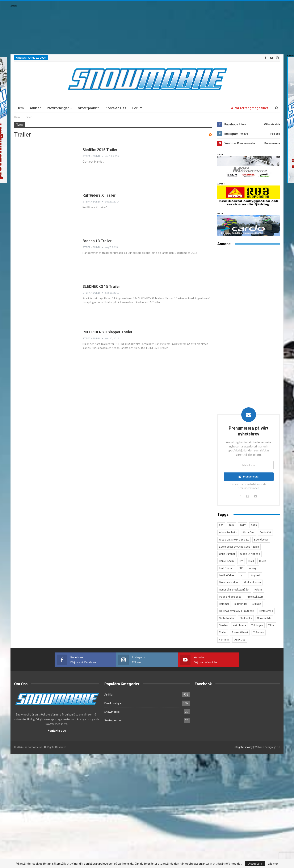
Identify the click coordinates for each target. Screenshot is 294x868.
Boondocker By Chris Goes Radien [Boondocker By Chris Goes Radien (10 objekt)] (239, 547)
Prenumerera (251, 477)
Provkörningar (58, 108)
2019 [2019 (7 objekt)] (254, 525)
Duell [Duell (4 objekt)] (251, 561)
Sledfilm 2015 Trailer (100, 150)
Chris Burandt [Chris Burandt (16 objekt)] (227, 554)
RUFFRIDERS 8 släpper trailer (108, 332)
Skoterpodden (89, 108)
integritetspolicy (243, 747)
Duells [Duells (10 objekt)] (263, 561)
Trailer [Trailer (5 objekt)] (223, 633)
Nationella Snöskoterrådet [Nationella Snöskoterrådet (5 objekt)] (234, 590)
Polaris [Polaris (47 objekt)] (259, 590)
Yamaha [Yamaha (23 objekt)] (224, 640)
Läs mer (273, 864)
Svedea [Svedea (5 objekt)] (223, 625)
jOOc (277, 747)
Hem (20, 108)
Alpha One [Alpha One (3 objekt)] (248, 533)
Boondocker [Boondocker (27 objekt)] (261, 540)
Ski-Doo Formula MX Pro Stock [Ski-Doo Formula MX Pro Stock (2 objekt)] (236, 611)
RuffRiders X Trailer (99, 195)
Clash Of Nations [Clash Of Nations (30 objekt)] (250, 554)
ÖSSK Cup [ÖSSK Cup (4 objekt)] (240, 640)
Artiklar (35, 108)
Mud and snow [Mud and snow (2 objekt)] (252, 583)
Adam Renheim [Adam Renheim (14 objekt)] (228, 533)
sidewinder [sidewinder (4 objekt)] (241, 604)
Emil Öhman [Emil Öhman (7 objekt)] (226, 568)
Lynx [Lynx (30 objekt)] (242, 575)
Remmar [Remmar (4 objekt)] (224, 604)
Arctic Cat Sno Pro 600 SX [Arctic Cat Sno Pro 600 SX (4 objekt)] (234, 540)
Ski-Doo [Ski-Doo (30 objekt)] (257, 604)
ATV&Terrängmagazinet (249, 108)
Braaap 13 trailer (97, 241)
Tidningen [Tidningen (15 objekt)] (257, 625)
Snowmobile (112, 711)
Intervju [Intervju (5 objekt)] (253, 568)
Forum (137, 108)
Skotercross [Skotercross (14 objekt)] (266, 611)
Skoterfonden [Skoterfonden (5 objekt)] (227, 618)
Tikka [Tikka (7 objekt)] (271, 625)
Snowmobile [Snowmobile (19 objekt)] (264, 618)
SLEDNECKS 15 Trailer (101, 286)
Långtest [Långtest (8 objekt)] (255, 575)
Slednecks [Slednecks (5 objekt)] (246, 618)
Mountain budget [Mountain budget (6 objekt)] (229, 583)
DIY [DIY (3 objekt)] (241, 561)
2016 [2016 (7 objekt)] (232, 525)
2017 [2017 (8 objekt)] (243, 525)
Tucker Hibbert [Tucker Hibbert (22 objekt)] (240, 633)
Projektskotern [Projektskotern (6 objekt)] (255, 597)
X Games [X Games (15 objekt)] (259, 633)
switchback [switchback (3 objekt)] (240, 625)
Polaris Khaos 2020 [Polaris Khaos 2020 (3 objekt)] (230, 597)
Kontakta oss (116, 108)
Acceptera (255, 863)
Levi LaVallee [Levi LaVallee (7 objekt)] (227, 575)
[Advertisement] (249, 315)
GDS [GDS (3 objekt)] (241, 568)
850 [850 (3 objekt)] (221, 525)
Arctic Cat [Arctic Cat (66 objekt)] (265, 533)
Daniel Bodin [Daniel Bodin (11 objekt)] (226, 561)
